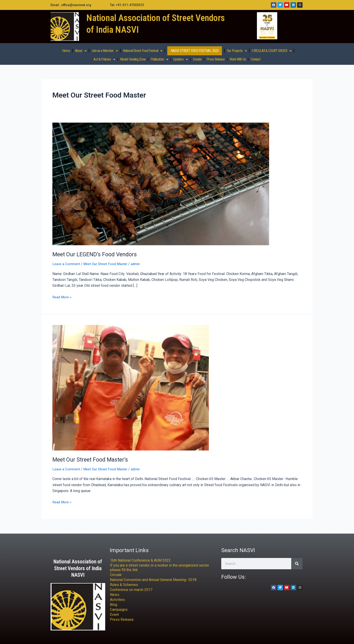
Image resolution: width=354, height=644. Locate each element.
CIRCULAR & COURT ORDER (271, 51)
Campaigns (119, 610)
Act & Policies (104, 59)
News (115, 595)
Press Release (215, 59)
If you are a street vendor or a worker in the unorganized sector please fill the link (160, 568)
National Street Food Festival (143, 51)
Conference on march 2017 (131, 590)
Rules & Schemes (124, 585)
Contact (256, 59)
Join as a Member (105, 51)
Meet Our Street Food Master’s (92, 460)
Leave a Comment (67, 264)
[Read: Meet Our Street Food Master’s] (131, 387)
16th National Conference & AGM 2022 (140, 560)
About (81, 51)
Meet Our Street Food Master (107, 264)
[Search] (297, 564)
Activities (117, 600)
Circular (116, 575)
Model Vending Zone (133, 59)
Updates (180, 59)
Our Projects (237, 51)
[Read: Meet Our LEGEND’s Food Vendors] (161, 184)
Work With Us (238, 59)
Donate (197, 59)
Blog (114, 605)
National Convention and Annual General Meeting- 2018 (153, 580)
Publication (159, 59)
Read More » (62, 297)
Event (114, 615)
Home (66, 51)
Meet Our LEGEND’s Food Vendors (97, 254)
